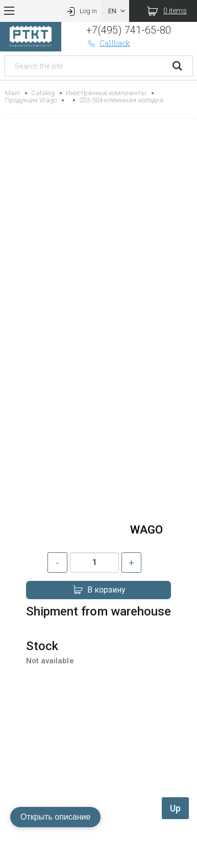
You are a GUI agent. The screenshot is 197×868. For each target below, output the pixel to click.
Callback (108, 43)
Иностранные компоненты (106, 93)
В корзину (98, 590)
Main (13, 93)
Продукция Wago (31, 100)
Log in (81, 11)
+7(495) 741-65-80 (128, 30)
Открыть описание (55, 817)
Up (175, 808)
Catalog (43, 93)
